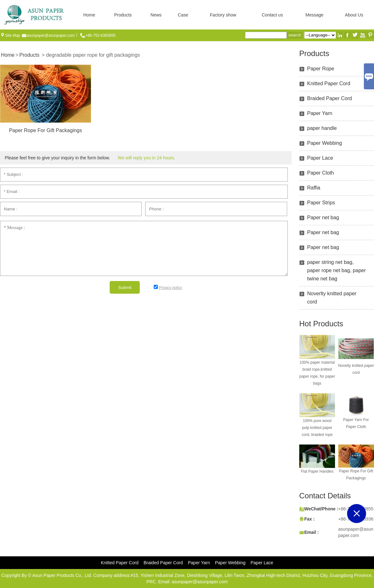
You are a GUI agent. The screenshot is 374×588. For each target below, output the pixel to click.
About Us (354, 15)
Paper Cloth (321, 173)
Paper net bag (323, 217)
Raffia (314, 188)
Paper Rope (321, 69)
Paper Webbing (325, 143)
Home (89, 15)
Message (315, 15)
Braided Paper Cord (329, 98)
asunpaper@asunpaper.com (51, 35)
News (156, 15)
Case (183, 15)
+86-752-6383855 (100, 35)
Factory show (223, 15)
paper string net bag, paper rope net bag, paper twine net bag (336, 270)
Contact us (272, 15)
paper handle (322, 128)
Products (123, 15)
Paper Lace (320, 158)
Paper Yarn (320, 113)
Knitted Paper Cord (329, 83)
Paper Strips (321, 203)
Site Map (13, 35)
